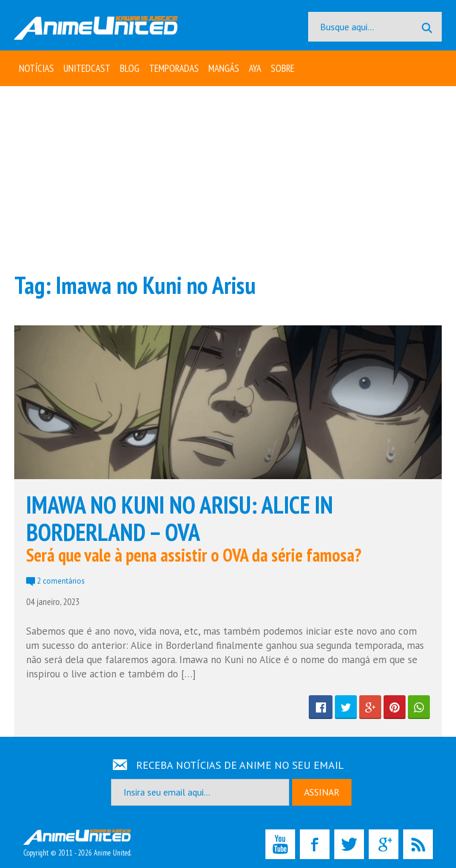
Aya (255, 68)
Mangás (224, 68)
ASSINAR (322, 792)
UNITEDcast (87, 68)
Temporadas (174, 68)
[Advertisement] (228, 178)
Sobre (283, 68)
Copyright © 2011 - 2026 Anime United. (77, 844)
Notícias (37, 68)
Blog (130, 68)
